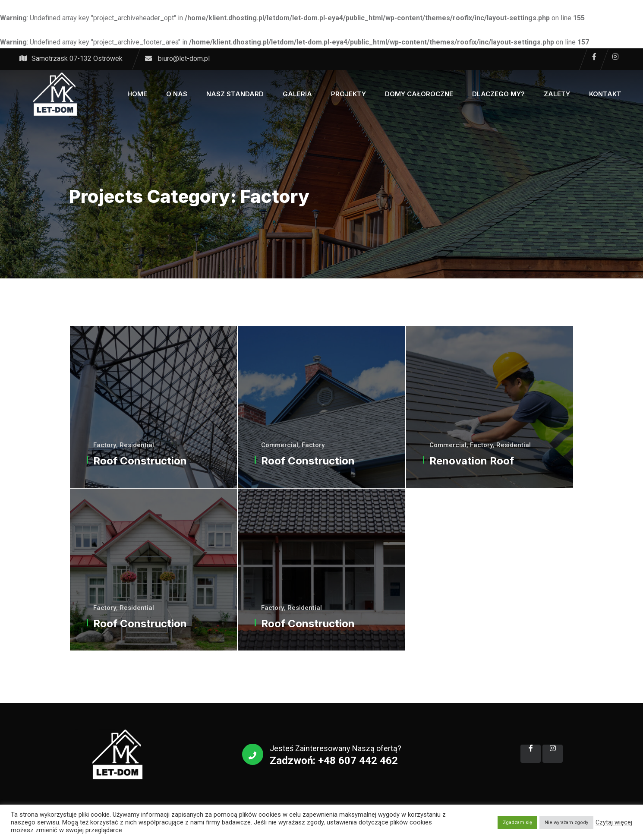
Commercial (280, 445)
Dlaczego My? (498, 94)
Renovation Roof (472, 461)
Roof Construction (140, 461)
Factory (105, 445)
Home (137, 94)
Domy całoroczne (419, 94)
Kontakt (605, 94)
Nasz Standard (235, 94)
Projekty (348, 94)
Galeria (297, 94)
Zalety (557, 94)
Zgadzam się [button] (517, 823)
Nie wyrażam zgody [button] (566, 823)
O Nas (177, 94)
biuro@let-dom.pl (184, 58)
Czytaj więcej (614, 822)
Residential (137, 445)
